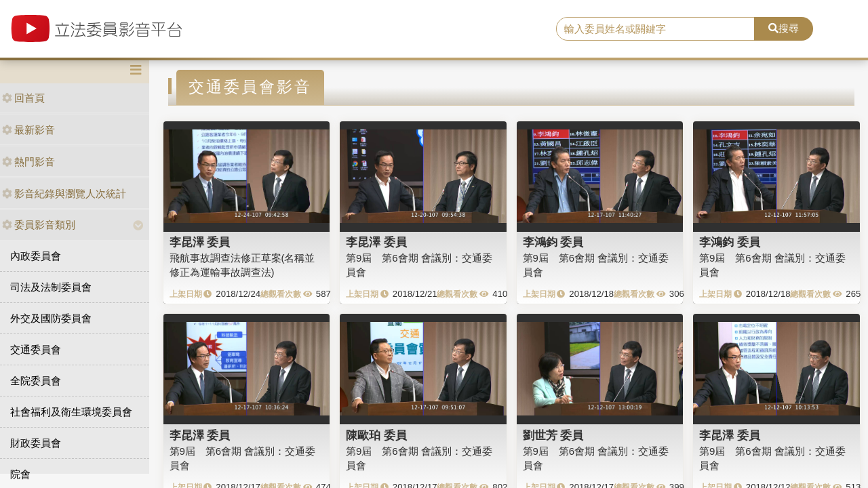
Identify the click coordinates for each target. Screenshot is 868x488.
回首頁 (23, 98)
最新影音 (28, 130)
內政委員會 (36, 256)
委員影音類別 (39, 225)
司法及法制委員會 (51, 287)
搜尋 (784, 28)
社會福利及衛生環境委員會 (71, 412)
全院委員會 (36, 381)
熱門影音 (28, 162)
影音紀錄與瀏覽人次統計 (64, 194)
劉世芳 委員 (553, 435)
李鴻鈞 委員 (553, 242)
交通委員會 (36, 349)
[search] (655, 29)
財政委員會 (36, 443)
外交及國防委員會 (51, 318)
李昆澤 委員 (200, 242)
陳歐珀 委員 (376, 435)
